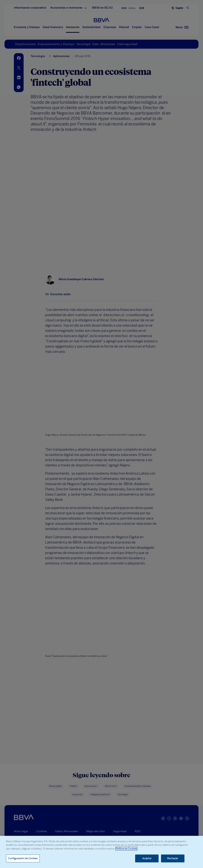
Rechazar (173, 858)
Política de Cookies (126, 849)
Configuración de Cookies (23, 858)
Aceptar (147, 858)
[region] (101, 852)
